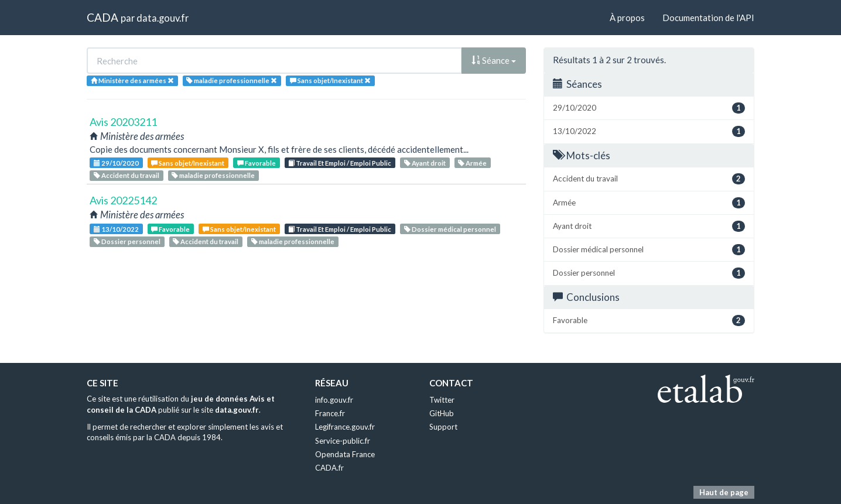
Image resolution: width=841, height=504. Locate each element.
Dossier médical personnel (450, 229)
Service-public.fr (343, 441)
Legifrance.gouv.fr (345, 427)
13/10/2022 (116, 229)
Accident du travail (127, 175)
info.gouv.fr (334, 400)
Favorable (257, 163)
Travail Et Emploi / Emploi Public (340, 163)
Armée (472, 163)
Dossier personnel (127, 241)
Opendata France (345, 454)
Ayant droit (425, 163)
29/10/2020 (116, 163)
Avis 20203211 (123, 122)
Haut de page (724, 492)
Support (443, 427)
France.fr (330, 413)
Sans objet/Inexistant (188, 163)
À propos (627, 18)
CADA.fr (329, 468)
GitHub (442, 413)
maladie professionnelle (213, 175)
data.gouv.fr (163, 18)
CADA (102, 17)
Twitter (442, 400)
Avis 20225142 (123, 200)
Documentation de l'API (708, 18)
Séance (494, 60)
